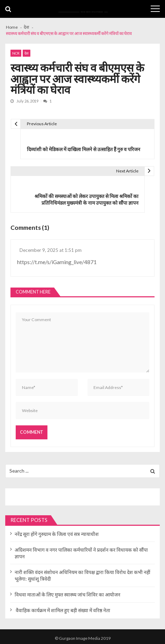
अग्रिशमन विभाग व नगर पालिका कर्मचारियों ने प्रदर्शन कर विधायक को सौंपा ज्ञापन (81, 553)
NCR (16, 53)
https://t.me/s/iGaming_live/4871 (57, 262)
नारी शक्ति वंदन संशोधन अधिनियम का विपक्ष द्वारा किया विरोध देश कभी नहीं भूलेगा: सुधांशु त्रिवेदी (82, 575)
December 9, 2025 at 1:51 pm (51, 250)
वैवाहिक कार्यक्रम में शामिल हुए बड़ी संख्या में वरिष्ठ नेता (62, 610)
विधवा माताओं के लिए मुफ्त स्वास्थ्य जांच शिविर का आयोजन (67, 595)
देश (27, 53)
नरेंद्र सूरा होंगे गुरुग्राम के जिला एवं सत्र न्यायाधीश (57, 534)
